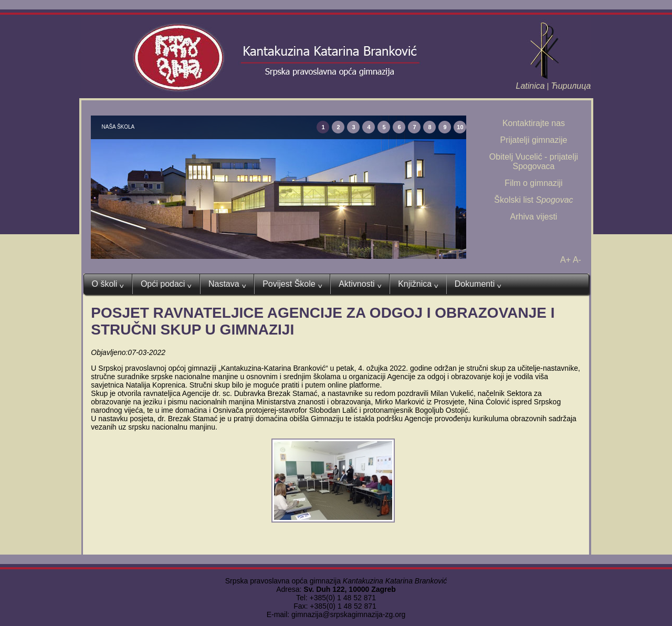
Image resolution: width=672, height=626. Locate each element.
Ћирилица (571, 86)
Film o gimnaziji (533, 183)
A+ (565, 260)
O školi (108, 284)
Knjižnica (418, 284)
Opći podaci (166, 284)
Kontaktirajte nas (534, 123)
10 (460, 127)
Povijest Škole (292, 284)
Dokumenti (478, 284)
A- (577, 260)
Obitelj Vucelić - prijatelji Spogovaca (534, 161)
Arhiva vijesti (534, 217)
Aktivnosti (360, 284)
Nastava (227, 284)
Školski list (533, 200)
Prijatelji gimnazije (533, 140)
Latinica (531, 86)
